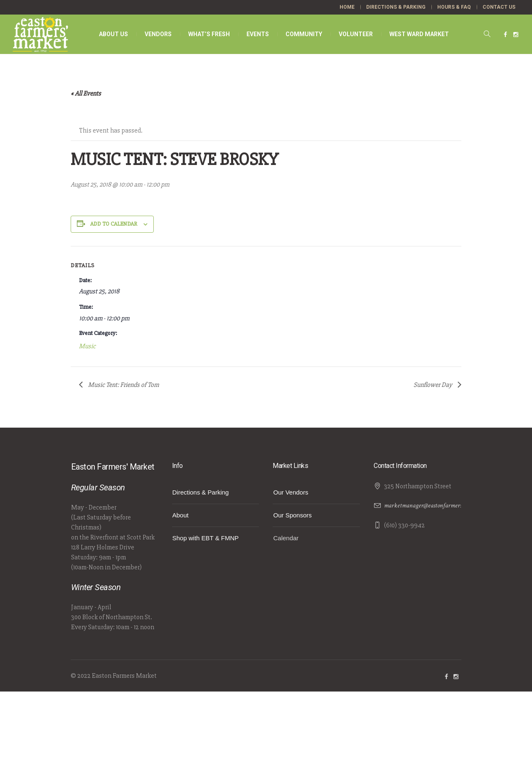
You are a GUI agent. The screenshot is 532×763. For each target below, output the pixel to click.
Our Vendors (291, 492)
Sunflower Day (433, 385)
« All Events (86, 94)
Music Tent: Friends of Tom (123, 385)
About (181, 515)
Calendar (286, 538)
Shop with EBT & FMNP (206, 538)
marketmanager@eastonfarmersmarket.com (437, 506)
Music (87, 346)
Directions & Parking (201, 492)
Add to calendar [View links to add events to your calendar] (114, 224)
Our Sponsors (292, 515)
